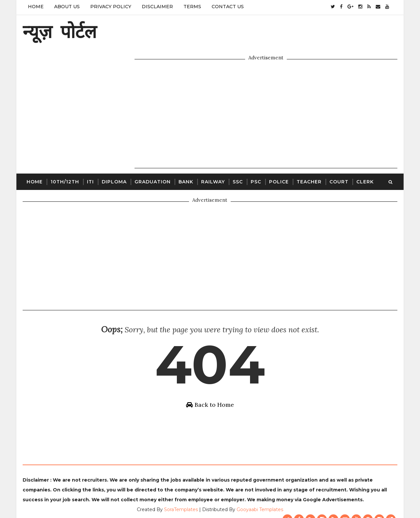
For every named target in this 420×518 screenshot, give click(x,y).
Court (338, 150)
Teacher (308, 150)
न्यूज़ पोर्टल (58, 31)
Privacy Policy (109, 7)
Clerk (364, 150)
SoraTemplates (181, 497)
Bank (185, 150)
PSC (255, 150)
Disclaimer (156, 7)
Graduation (151, 150)
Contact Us (226, 7)
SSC (236, 150)
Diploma (113, 150)
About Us (66, 7)
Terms (191, 7)
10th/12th (63, 150)
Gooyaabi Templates (260, 497)
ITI (89, 150)
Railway (212, 150)
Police (278, 150)
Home (34, 7)
